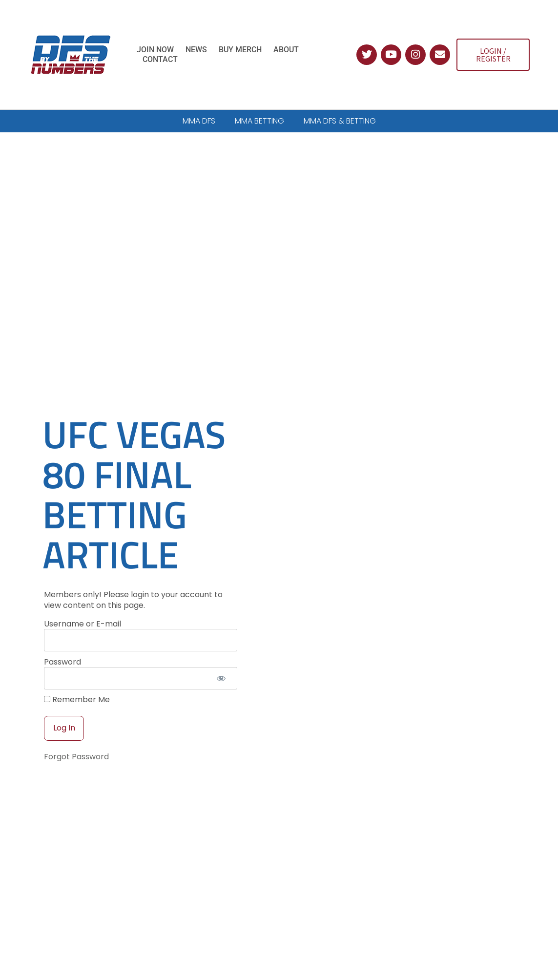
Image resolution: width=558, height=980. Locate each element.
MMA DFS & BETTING (340, 121)
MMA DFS (199, 121)
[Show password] (221, 653)
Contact (160, 59)
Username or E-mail (83, 599)
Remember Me (77, 675)
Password (62, 637)
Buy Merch (240, 50)
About (286, 50)
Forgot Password (76, 732)
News (196, 50)
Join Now (155, 50)
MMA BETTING (259, 121)
